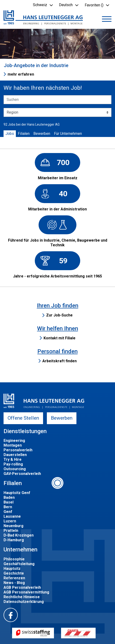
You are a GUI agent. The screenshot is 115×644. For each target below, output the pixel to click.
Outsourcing (15, 469)
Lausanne (12, 516)
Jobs (10, 134)
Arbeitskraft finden (60, 361)
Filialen (24, 134)
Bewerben (42, 134)
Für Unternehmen (68, 134)
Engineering (14, 441)
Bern (8, 507)
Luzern (10, 521)
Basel (9, 502)
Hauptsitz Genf (17, 493)
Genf (8, 512)
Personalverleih (18, 450)
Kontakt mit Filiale (60, 338)
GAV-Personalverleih (22, 474)
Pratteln (11, 531)
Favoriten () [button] (94, 5)
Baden (9, 497)
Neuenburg (13, 526)
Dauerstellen (15, 455)
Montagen (13, 445)
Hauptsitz (12, 569)
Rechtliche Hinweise (22, 597)
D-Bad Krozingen (19, 535)
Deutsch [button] (66, 5)
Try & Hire (13, 459)
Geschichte (14, 573)
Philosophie (14, 559)
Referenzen (14, 578)
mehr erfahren (21, 74)
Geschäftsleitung (19, 564)
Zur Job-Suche (59, 315)
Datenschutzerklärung (24, 602)
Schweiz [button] (40, 5)
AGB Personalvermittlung (26, 592)
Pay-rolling (13, 464)
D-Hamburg (14, 540)
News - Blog (14, 583)
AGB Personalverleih (22, 587)
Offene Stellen (23, 418)
